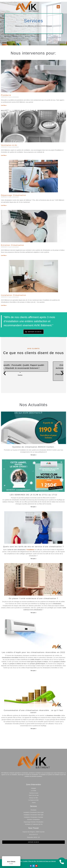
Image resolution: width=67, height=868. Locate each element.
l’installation (30, 550)
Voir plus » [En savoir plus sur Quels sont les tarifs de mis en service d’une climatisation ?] (33, 559)
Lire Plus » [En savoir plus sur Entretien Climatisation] (4, 255)
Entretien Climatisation (13, 245)
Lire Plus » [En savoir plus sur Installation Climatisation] (4, 305)
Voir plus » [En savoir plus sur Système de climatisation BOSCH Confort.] (33, 455)
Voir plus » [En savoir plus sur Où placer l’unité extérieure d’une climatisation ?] (33, 613)
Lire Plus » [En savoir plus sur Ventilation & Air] (4, 155)
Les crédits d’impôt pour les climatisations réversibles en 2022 (34, 652)
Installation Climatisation (14, 295)
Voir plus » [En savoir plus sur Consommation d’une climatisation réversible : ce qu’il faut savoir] (33, 729)
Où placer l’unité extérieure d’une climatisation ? (33, 598)
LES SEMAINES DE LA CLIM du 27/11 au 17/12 (33, 495)
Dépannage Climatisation (14, 195)
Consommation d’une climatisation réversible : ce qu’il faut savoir (33, 711)
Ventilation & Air (9, 145)
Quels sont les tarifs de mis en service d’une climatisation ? (34, 547)
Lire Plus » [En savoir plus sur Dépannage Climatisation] (4, 205)
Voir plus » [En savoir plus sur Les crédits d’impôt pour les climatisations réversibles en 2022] (33, 671)
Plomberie (6, 95)
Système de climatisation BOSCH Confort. (33, 447)
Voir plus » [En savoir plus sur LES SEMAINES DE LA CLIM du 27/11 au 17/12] (33, 507)
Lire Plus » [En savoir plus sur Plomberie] (4, 105)
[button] (58, 7)
